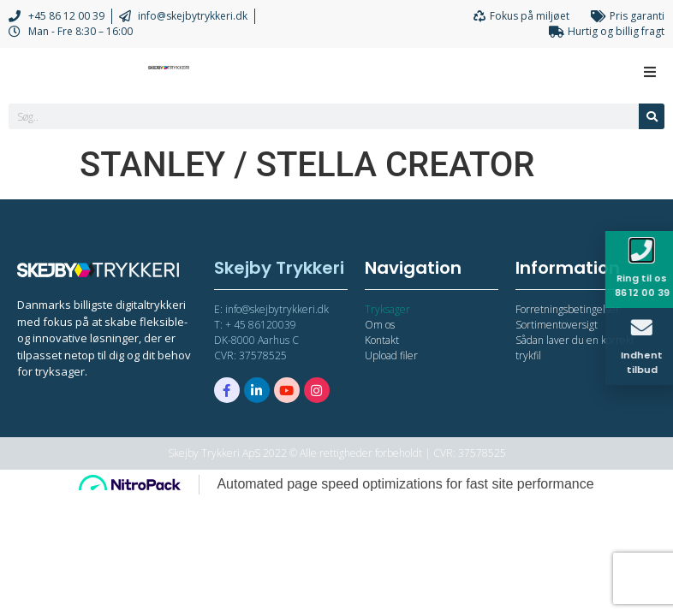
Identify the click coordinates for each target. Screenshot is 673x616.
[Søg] (652, 116)
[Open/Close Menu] (649, 71)
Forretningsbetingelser (568, 309)
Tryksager (387, 309)
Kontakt (382, 340)
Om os (380, 325)
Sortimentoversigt (557, 325)
